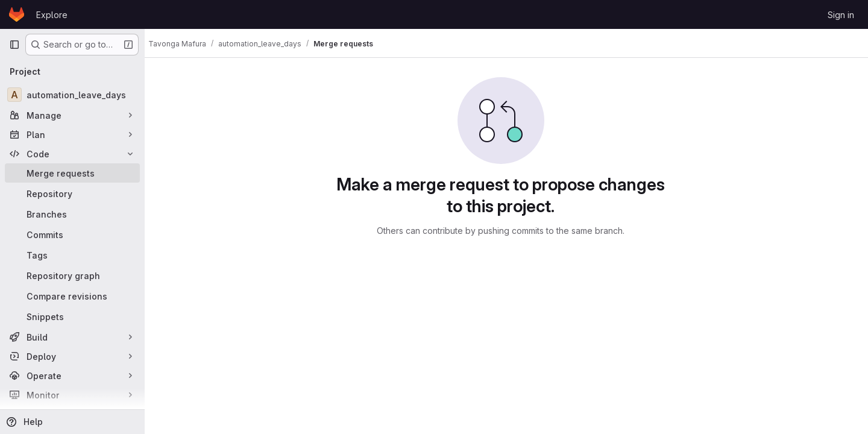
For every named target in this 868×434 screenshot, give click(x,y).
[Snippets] (72, 316)
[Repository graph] (72, 275)
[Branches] (72, 214)
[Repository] (72, 193)
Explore (52, 15)
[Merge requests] (72, 173)
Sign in (841, 15)
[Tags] (72, 255)
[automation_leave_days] (72, 95)
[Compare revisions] (72, 296)
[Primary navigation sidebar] (14, 45)
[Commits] (72, 234)
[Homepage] (17, 14)
